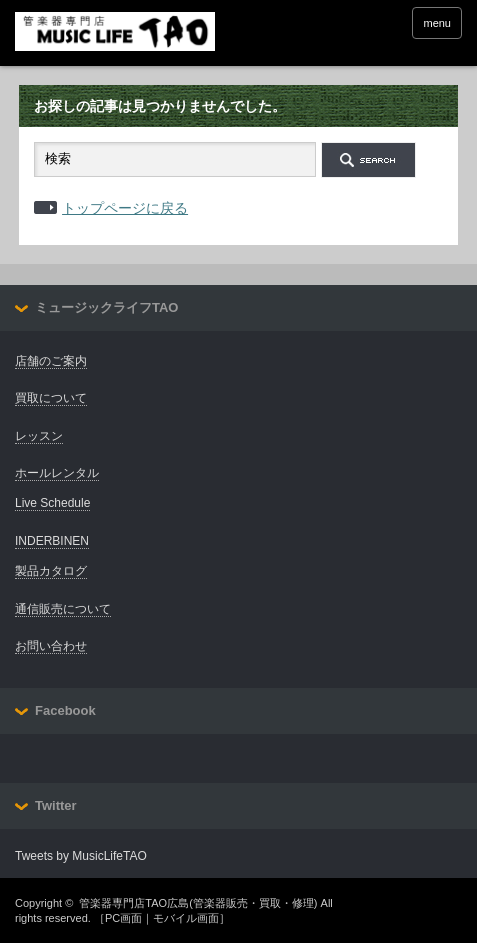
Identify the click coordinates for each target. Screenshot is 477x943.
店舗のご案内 (51, 361)
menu (437, 23)
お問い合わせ (51, 646)
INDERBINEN (52, 541)
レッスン (39, 436)
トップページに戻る (125, 208)
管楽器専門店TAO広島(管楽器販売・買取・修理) (198, 903)
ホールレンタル (57, 473)
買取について (51, 398)
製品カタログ (51, 571)
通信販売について (63, 609)
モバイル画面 (186, 918)
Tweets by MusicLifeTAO (81, 856)
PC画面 (123, 918)
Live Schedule (52, 503)
